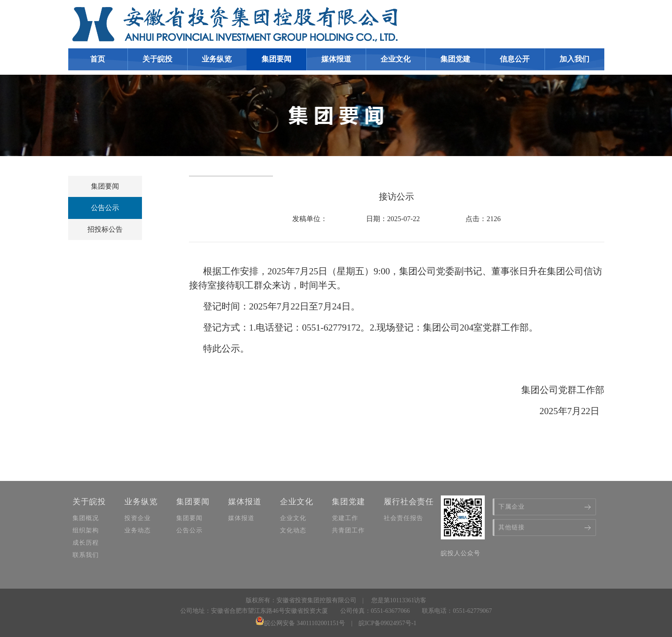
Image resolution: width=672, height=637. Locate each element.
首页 (98, 59)
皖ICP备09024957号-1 (387, 623)
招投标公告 (105, 229)
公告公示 (105, 208)
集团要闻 (105, 186)
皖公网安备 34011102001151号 (300, 623)
